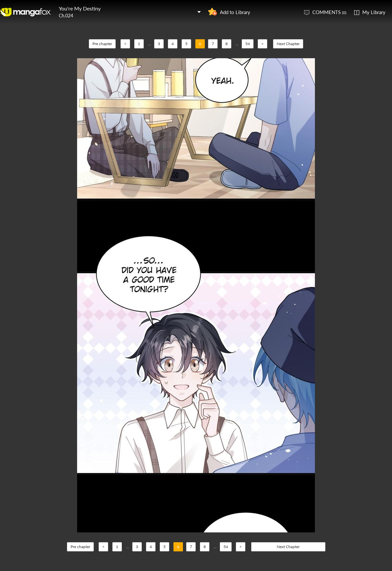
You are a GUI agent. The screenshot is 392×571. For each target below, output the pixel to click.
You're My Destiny (80, 8)
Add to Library (235, 12)
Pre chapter (102, 44)
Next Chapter (288, 44)
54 (248, 44)
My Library (374, 12)
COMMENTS (329, 12)
